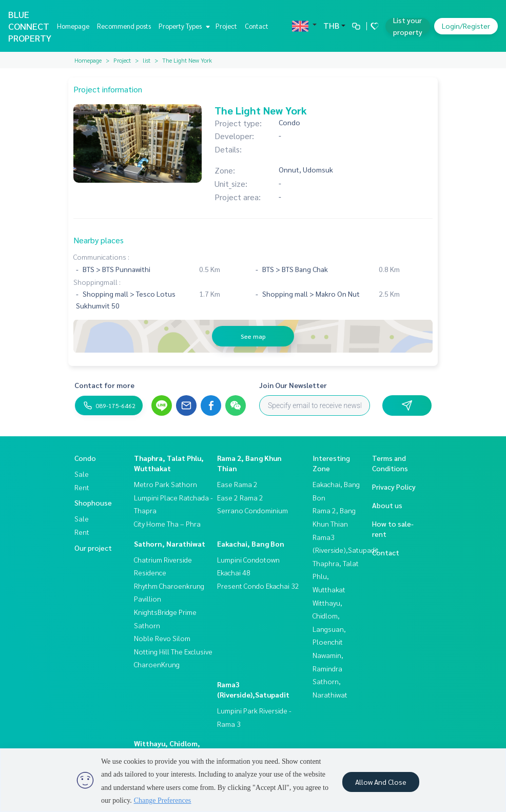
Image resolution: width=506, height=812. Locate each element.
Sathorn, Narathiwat (170, 544)
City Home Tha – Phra (167, 524)
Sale (82, 474)
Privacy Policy (394, 487)
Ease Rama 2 (237, 484)
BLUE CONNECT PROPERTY (30, 26)
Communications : (101, 257)
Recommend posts (124, 26)
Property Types (183, 26)
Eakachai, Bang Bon (251, 544)
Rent (82, 487)
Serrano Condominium (252, 510)
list (147, 60)
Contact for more (104, 385)
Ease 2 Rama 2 (240, 497)
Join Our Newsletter (293, 385)
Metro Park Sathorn (166, 484)
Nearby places (99, 240)
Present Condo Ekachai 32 (258, 586)
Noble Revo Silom (162, 638)
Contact (257, 26)
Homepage (73, 26)
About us (387, 505)
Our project (93, 548)
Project (226, 26)
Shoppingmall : (97, 282)
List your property (408, 26)
